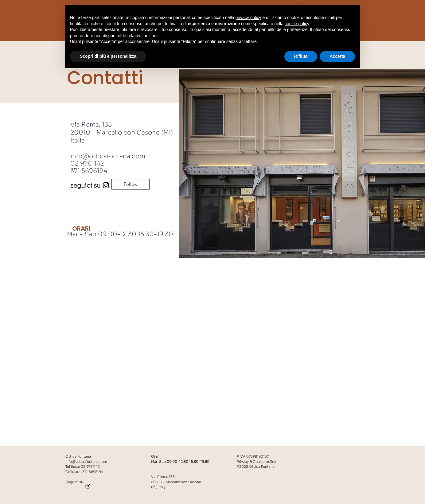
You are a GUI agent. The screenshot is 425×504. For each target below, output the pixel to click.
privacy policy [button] (248, 448)
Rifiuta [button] (301, 487)
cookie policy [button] (297, 455)
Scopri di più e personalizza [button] (108, 487)
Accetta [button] (337, 487)
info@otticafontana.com (108, 156)
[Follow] (131, 184)
